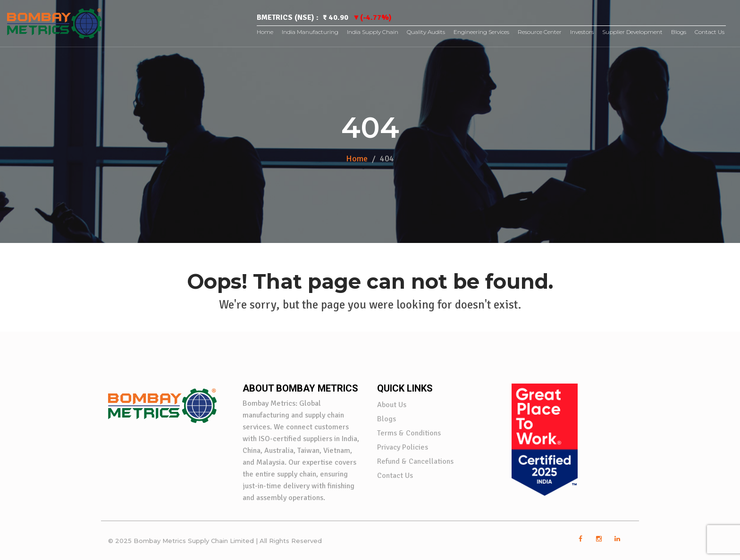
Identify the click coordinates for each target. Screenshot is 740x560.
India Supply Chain (373, 32)
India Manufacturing (310, 32)
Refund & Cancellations (415, 461)
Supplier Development (632, 32)
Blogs (679, 32)
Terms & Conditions (409, 433)
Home (265, 32)
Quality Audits (426, 32)
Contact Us (710, 32)
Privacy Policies (403, 447)
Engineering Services (481, 32)
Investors (582, 32)
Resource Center (540, 32)
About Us (392, 405)
